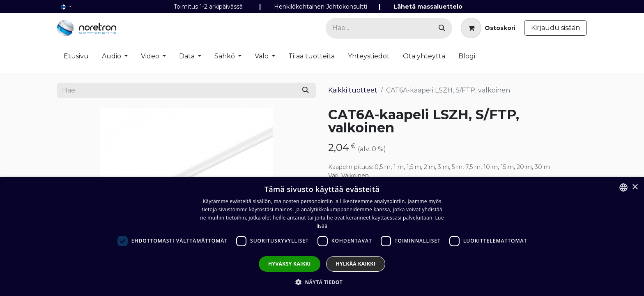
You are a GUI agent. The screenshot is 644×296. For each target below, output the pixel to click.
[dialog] (322, 237)
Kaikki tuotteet (353, 90)
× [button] (635, 187)
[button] (322, 282)
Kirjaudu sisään (555, 28)
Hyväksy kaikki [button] (290, 264)
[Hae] (442, 28)
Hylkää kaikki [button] (356, 264)
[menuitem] (76, 58)
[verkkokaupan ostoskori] (488, 28)
